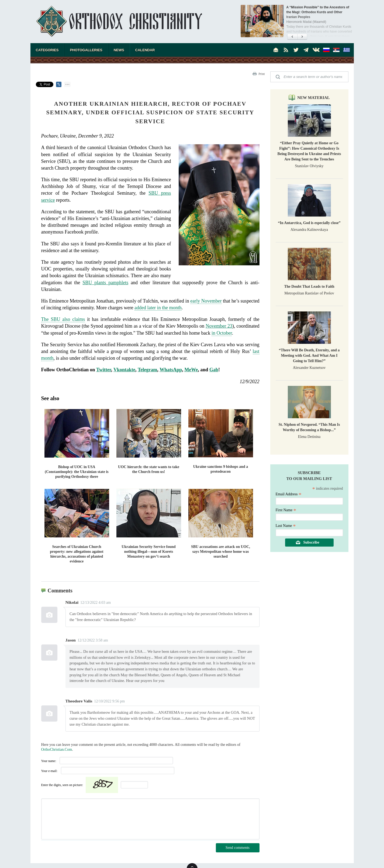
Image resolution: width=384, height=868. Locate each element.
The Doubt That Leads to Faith (309, 287)
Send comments (238, 848)
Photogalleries (86, 50)
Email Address (289, 494)
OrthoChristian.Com (57, 749)
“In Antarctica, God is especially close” (309, 223)
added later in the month (158, 308)
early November (206, 301)
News (119, 50)
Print (262, 74)
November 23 (219, 326)
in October (222, 333)
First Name (286, 510)
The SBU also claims (63, 319)
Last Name (286, 526)
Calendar (145, 50)
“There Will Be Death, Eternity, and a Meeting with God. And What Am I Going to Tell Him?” (309, 356)
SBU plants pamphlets (105, 283)
